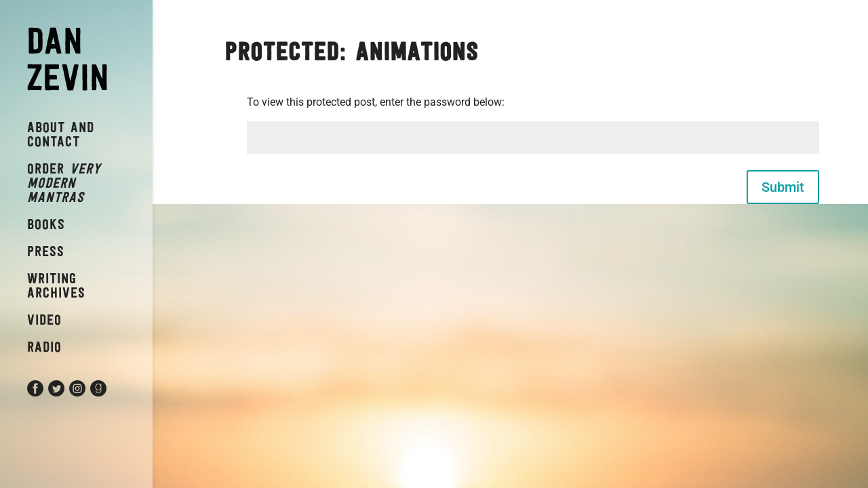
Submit (783, 187)
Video (44, 320)
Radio (44, 347)
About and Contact (61, 134)
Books (46, 224)
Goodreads (112, 394)
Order (64, 183)
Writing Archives (56, 285)
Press (46, 251)
